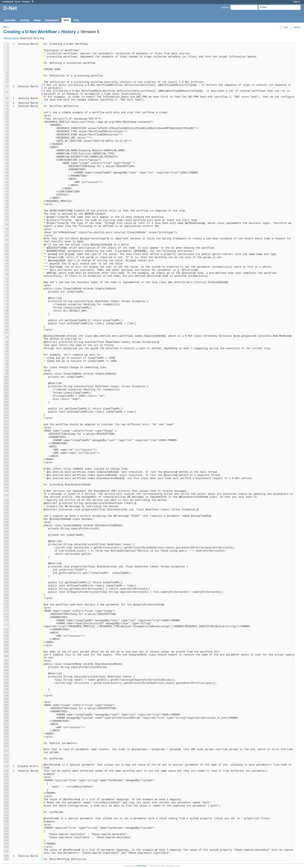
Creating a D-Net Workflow (30, 32)
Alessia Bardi (11, 38)
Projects (26, 2)
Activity (25, 20)
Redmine (141, 866)
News (37, 20)
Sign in (297, 2)
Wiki (66, 20)
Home (18, 2)
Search (225, 7)
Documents (52, 20)
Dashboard (8, 2)
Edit (286, 27)
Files (76, 20)
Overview (10, 20)
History (297, 27)
